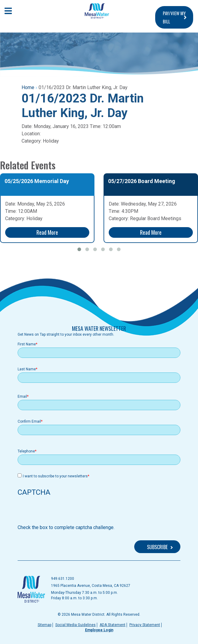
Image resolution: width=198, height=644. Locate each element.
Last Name (27, 369)
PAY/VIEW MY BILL (174, 17)
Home (28, 87)
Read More (47, 232)
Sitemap (44, 625)
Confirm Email (29, 421)
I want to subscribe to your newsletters (55, 476)
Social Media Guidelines (75, 625)
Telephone (26, 451)
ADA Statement (113, 625)
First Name (27, 344)
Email (22, 396)
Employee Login (99, 630)
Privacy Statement (145, 625)
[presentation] (64, 512)
